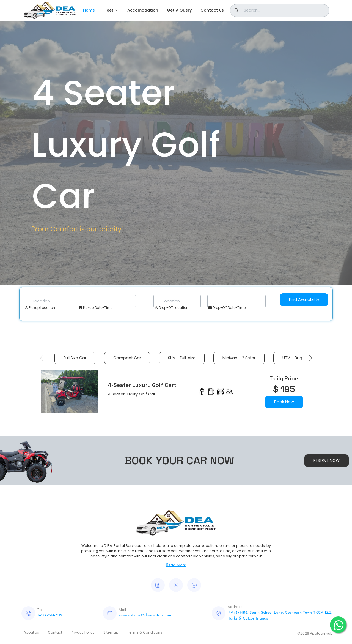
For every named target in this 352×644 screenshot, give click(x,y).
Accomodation (143, 10)
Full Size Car (75, 358)
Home (89, 10)
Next (310, 358)
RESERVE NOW (327, 460)
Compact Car (127, 358)
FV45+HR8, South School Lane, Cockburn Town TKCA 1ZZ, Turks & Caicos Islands (280, 616)
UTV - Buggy (295, 358)
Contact (55, 632)
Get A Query (179, 10)
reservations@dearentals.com (145, 616)
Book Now (284, 402)
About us (31, 632)
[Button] (280, 10)
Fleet (109, 10)
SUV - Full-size (182, 358)
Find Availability (304, 299)
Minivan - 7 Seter (239, 358)
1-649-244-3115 (50, 616)
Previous (42, 358)
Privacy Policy (83, 632)
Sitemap (111, 632)
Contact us (212, 10)
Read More (176, 565)
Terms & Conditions (145, 632)
